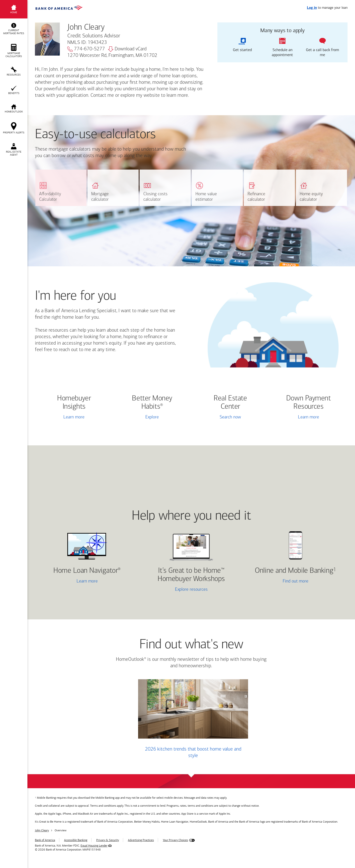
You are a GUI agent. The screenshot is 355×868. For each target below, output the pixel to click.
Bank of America (45, 840)
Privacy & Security (108, 840)
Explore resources (191, 590)
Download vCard (127, 49)
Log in (312, 8)
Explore (152, 417)
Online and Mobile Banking (294, 571)
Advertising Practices (141, 840)
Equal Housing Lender (94, 846)
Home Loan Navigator (87, 571)
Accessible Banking (76, 840)
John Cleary (42, 830)
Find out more (278, 582)
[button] (14, 29)
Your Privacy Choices (175, 840)
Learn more (74, 417)
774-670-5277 (86, 49)
